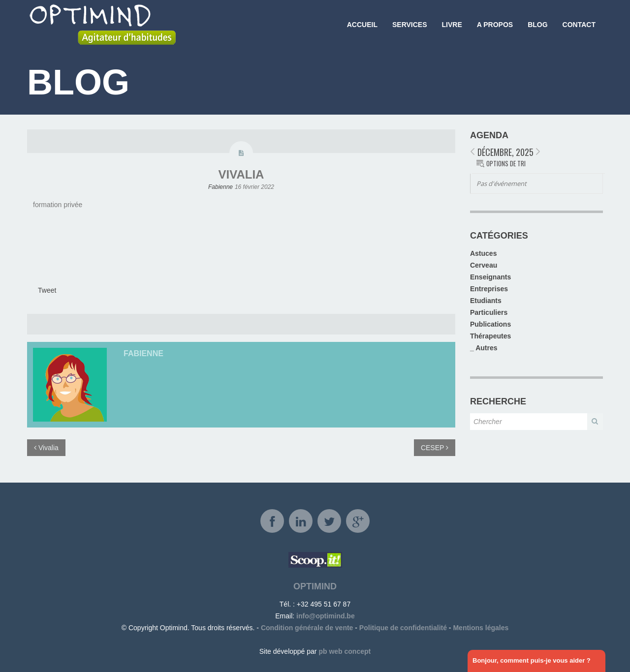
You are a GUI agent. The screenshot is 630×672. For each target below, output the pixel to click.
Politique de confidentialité (403, 628)
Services (410, 25)
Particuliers (489, 312)
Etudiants (486, 301)
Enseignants (490, 277)
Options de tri (506, 163)
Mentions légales (481, 628)
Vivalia (241, 174)
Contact (579, 25)
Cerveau (484, 265)
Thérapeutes (490, 336)
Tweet (47, 290)
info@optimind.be (326, 616)
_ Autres (484, 348)
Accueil (362, 25)
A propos (495, 25)
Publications (490, 324)
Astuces (483, 253)
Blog (537, 25)
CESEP (435, 448)
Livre (452, 25)
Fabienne (220, 187)
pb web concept (345, 651)
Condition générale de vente (307, 628)
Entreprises (489, 289)
